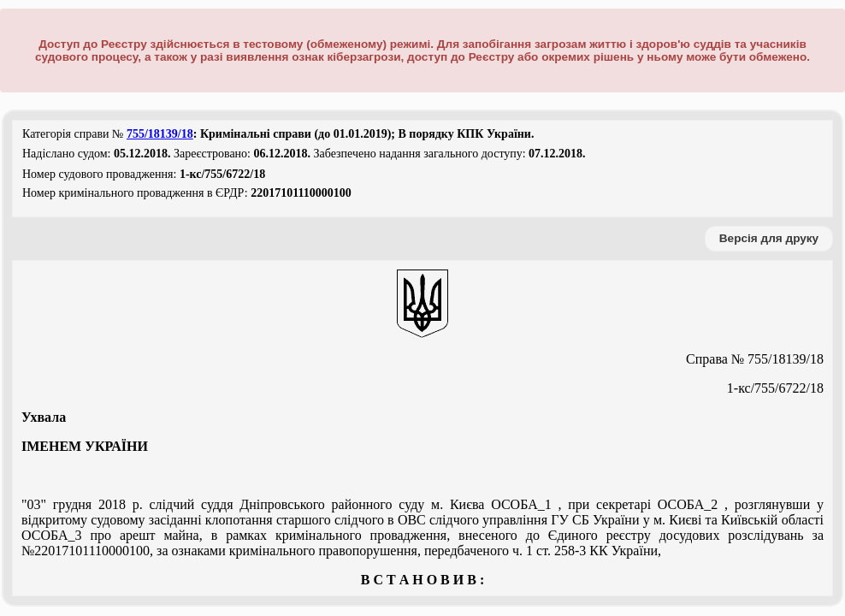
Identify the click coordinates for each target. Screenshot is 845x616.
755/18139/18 (160, 134)
